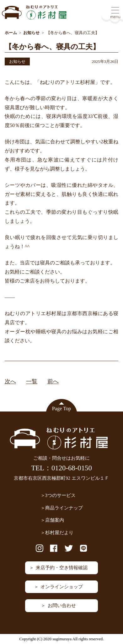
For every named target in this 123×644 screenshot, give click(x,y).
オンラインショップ (62, 587)
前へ (53, 381)
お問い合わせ (62, 606)
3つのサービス (60, 495)
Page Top (61, 409)
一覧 (32, 381)
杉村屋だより (59, 533)
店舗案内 (55, 520)
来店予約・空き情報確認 (62, 568)
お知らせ (17, 61)
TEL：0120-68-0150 (61, 468)
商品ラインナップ (64, 508)
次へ (10, 381)
